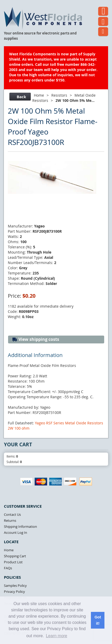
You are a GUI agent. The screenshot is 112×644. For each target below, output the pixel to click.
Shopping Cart (15, 556)
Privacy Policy (14, 592)
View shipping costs (36, 339)
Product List (13, 562)
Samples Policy (15, 586)
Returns (10, 520)
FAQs (8, 568)
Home (39, 95)
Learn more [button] (57, 636)
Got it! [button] (98, 620)
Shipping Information (20, 526)
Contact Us (12, 514)
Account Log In (15, 532)
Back (19, 97)
